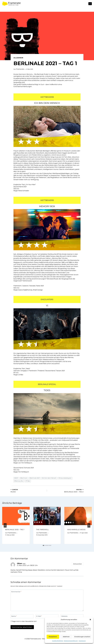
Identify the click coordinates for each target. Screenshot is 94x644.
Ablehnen (66, 637)
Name (14, 616)
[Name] (22, 616)
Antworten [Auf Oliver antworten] (78, 564)
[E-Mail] (47, 616)
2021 (16, 478)
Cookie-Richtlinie (58, 641)
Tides (28, 481)
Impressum (82, 641)
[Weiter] (89, 525)
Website (64, 616)
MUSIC (28, 491)
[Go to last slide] (5, 525)
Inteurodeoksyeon (65, 478)
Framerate (20, 69)
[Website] (72, 616)
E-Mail (39, 616)
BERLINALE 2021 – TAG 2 (66, 491)
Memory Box (19, 481)
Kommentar (16, 592)
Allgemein (18, 58)
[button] (90, 620)
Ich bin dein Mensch (49, 478)
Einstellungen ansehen (82, 637)
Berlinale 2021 (35, 478)
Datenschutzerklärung (71, 641)
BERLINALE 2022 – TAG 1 (15, 530)
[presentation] (16, 516)
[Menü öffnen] (90, 4)
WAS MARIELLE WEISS (76, 530)
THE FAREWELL (43, 530)
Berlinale (24, 478)
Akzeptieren (53, 637)
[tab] (43, 545)
